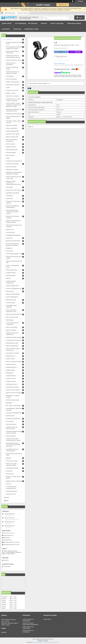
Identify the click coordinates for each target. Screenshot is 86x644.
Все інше (9, 484)
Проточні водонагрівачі (12, 346)
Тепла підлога (10, 421)
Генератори (9, 471)
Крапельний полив (11, 300)
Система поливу (10, 303)
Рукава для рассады (12, 491)
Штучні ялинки (10, 291)
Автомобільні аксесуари (12, 387)
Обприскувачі (10, 373)
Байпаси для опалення (12, 169)
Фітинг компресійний (12, 128)
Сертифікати (6, 29)
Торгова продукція (11, 436)
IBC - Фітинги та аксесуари (13, 406)
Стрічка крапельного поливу (14, 60)
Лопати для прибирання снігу (14, 288)
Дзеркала (9, 458)
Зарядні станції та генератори (14, 481)
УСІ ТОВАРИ (8, 40)
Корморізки (9, 248)
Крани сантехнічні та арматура (14, 393)
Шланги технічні (10, 359)
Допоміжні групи (10, 416)
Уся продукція (20, 23)
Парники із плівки (11, 93)
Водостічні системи (11, 167)
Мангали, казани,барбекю (13, 294)
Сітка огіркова (10, 76)
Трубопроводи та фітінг (12, 343)
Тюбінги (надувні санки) (12, 286)
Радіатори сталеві (11, 147)
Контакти (44, 23)
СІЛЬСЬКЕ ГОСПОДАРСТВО (14, 413)
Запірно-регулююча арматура (14, 337)
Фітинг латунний (10, 144)
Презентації (17, 29)
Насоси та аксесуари (12, 327)
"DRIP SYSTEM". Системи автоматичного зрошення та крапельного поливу (14, 105)
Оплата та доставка (57, 23)
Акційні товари (7, 23)
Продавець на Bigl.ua (43, 641)
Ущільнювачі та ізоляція (12, 353)
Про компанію (33, 23)
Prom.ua (51, 639)
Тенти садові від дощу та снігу (14, 254)
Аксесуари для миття (12, 384)
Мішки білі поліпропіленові (13, 241)
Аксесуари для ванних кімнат (14, 340)
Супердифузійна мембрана (13, 235)
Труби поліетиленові (12, 125)
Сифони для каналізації (12, 164)
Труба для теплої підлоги (13, 134)
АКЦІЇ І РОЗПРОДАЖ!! (12, 297)
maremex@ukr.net (9, 535)
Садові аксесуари (11, 276)
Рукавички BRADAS (11, 367)
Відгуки (6, 500)
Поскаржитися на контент (39, 642)
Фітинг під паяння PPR (12, 137)
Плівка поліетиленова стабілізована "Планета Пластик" (12, 212)
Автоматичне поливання (13, 96)
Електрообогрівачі (11, 153)
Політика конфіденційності (52, 642)
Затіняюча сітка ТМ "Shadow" (14, 190)
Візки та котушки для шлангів (14, 362)
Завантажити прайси (74, 23)
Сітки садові (9, 187)
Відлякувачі (9, 403)
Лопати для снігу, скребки (13, 390)
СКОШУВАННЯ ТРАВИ (12, 468)
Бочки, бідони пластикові (13, 85)
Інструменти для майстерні (13, 419)
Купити (61, 52)
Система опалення (11, 424)
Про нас (6, 497)
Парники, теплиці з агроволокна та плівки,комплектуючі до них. (14, 183)
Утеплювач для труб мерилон (14, 161)
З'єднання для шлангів (12, 90)
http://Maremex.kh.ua (9, 533)
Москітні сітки (10, 230)
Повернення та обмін (31, 29)
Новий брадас (10, 320)
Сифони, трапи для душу (13, 82)
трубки (49, 83)
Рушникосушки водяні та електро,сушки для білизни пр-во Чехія (13, 445)
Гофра (8, 158)
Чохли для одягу (10, 232)
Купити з (75, 52)
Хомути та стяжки (11, 378)
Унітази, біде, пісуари (12, 461)
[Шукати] (68, 18)
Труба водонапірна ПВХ (12, 131)
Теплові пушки (10, 474)
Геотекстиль (9, 238)
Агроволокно (10, 196)
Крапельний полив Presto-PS (14, 314)
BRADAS (8, 278)
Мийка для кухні (10, 356)
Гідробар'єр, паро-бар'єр (13, 193)
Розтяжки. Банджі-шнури (13, 400)
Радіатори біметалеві (12, 150)
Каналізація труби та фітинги (14, 114)
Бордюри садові (10, 370)
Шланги (8, 88)
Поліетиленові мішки (12, 270)
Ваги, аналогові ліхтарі (12, 317)
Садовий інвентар (11, 273)
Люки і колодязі (10, 155)
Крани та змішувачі (11, 330)
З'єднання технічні (11, 381)
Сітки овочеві (10, 251)
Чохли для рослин (11, 494)
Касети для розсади (11, 79)
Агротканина (9, 199)
